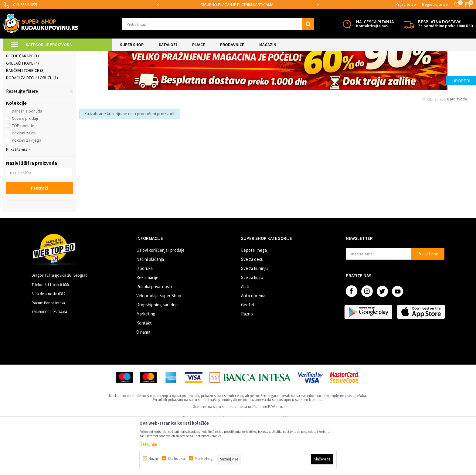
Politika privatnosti (154, 337)
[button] (218, 24)
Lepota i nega (254, 301)
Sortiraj (362, 70)
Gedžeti (248, 355)
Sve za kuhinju (254, 319)
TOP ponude (23, 176)
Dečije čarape (22, 106)
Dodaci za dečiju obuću (32, 128)
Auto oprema (253, 346)
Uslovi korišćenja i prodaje (160, 301)
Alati (245, 337)
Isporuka (144, 319)
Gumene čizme (22, 85)
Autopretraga (336, 70)
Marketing (146, 364)
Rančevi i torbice (25, 121)
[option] (238, 5)
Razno (247, 364)
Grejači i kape (22, 114)
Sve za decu (252, 310)
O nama (143, 383)
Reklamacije (147, 328)
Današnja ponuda (27, 162)
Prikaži (410, 70)
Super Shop (45, 54)
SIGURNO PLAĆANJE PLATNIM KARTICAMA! (238, 5)
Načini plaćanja (150, 310)
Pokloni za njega (27, 191)
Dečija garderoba (27, 92)
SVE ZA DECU (70, 54)
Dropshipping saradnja (157, 355)
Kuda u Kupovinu (17, 54)
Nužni (153, 458)
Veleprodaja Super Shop (159, 346)
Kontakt (144, 374)
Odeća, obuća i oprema (105, 54)
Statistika (176, 458)
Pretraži (39, 238)
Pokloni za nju (24, 184)
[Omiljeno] (457, 5)
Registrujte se (435, 4)
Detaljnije (148, 444)
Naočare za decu (25, 99)
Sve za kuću (252, 328)
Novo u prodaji (25, 169)
